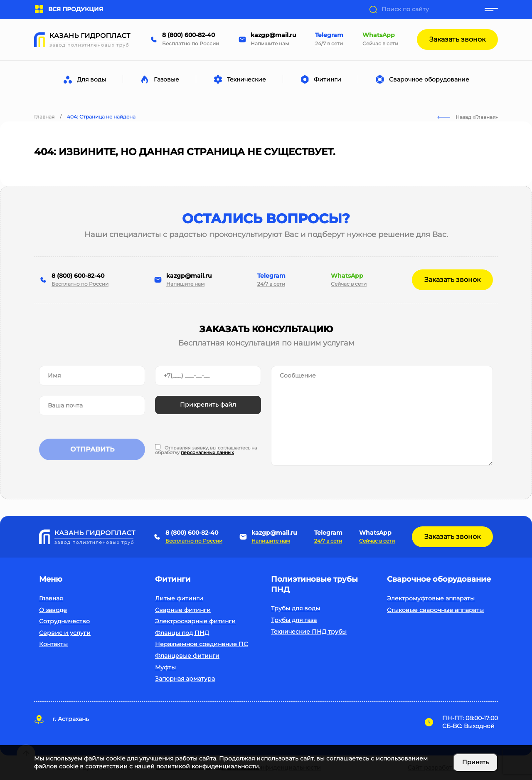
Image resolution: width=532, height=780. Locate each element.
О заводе (53, 610)
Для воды (93, 79)
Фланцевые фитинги (187, 656)
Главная (51, 598)
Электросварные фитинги (195, 621)
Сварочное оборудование (431, 79)
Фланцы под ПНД (182, 633)
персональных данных (207, 453)
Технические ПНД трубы (309, 632)
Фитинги (329, 79)
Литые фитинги (179, 598)
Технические (248, 79)
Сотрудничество (64, 621)
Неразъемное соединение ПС (201, 644)
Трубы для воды (296, 608)
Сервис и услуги (65, 633)
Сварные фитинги (183, 610)
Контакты (53, 644)
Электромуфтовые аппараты (431, 598)
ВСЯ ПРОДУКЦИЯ (69, 9)
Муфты (165, 667)
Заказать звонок (457, 39)
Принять (475, 762)
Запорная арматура (185, 679)
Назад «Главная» (468, 117)
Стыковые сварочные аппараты (435, 610)
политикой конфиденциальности (208, 766)
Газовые (168, 79)
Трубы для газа (294, 620)
